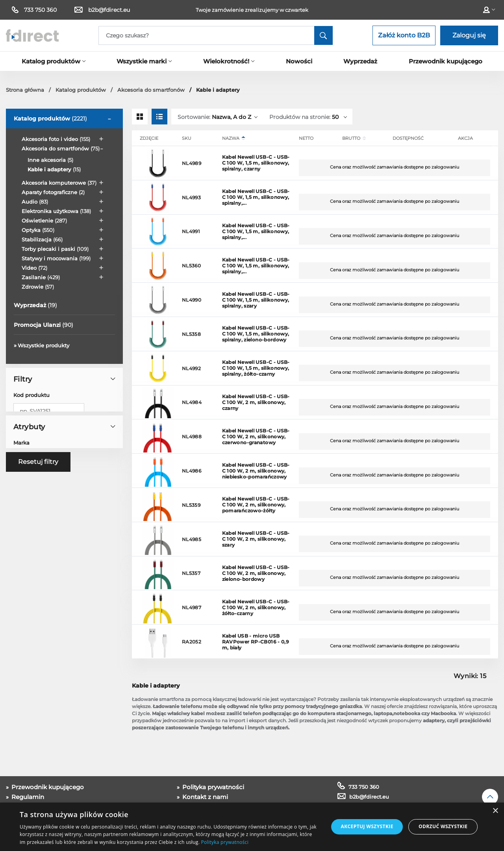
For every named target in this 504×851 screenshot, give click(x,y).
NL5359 (191, 505)
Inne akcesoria (50, 160)
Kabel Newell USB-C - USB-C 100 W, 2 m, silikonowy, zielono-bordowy (256, 573)
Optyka (38, 230)
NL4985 (192, 539)
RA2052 (192, 642)
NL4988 (192, 437)
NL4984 (192, 402)
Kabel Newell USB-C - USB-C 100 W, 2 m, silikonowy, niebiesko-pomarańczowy (256, 471)
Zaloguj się (469, 35)
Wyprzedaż (35, 305)
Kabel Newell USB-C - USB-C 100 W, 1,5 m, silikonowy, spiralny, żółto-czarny (256, 368)
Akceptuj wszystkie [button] (367, 826)
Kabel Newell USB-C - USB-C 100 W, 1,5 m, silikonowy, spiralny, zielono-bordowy (256, 334)
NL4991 (191, 231)
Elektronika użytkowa (56, 211)
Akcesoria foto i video (56, 139)
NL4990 (192, 300)
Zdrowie (38, 287)
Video (34, 268)
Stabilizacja (42, 239)
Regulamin (27, 797)
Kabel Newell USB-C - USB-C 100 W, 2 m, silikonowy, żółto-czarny (256, 607)
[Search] (216, 35)
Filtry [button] (64, 379)
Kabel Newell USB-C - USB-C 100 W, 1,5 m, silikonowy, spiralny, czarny (256, 163)
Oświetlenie (44, 221)
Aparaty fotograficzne (53, 192)
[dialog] (252, 827)
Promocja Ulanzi (44, 325)
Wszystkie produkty (44, 345)
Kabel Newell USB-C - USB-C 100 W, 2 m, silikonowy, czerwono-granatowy (256, 437)
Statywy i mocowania (56, 258)
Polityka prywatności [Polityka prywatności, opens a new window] (225, 842)
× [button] (495, 811)
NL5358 (191, 334)
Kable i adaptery (54, 169)
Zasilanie (41, 277)
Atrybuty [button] (64, 483)
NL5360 (191, 266)
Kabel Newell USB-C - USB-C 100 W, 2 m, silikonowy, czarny (256, 402)
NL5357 (191, 573)
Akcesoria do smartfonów (61, 148)
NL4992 (191, 368)
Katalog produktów (50, 119)
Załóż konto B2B (404, 35)
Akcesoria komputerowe (59, 183)
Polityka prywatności (212, 787)
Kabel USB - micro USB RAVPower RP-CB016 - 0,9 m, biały (256, 642)
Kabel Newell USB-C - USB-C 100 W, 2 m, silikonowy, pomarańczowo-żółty (256, 505)
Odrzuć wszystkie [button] (443, 826)
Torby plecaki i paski (55, 249)
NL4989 (192, 163)
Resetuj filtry (38, 552)
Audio (35, 202)
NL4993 (191, 197)
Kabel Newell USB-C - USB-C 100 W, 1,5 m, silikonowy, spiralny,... (256, 197)
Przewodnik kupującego (47, 787)
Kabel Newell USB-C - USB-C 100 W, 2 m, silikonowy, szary (256, 539)
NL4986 (192, 471)
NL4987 (192, 607)
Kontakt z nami (204, 797)
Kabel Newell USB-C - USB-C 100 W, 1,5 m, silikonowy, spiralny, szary (256, 300)
